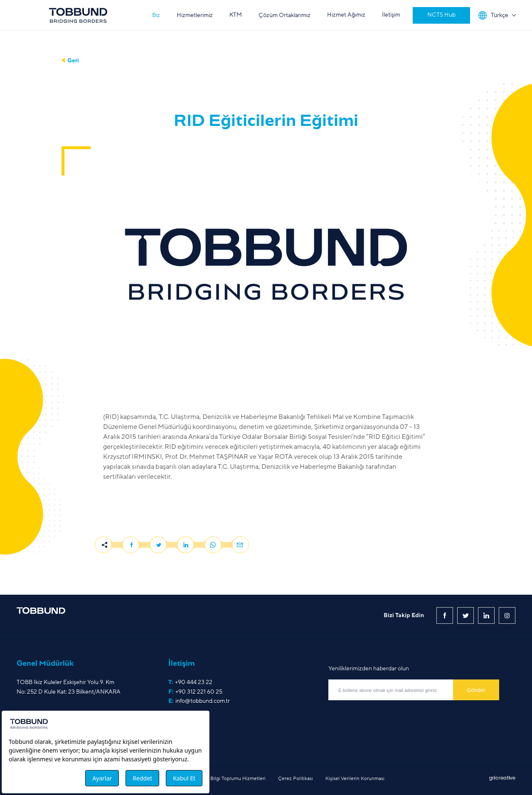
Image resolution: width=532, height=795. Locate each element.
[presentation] (392, 719)
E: (199, 701)
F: (195, 692)
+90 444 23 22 (194, 682)
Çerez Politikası (296, 778)
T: (190, 682)
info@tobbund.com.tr (203, 701)
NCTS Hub (441, 15)
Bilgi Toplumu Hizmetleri (238, 778)
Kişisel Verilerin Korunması (355, 778)
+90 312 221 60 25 (199, 692)
